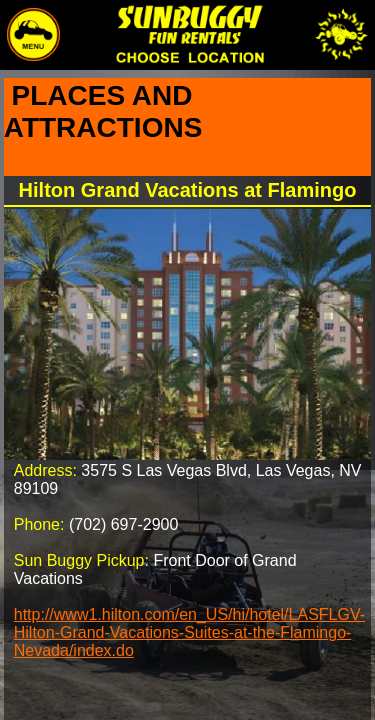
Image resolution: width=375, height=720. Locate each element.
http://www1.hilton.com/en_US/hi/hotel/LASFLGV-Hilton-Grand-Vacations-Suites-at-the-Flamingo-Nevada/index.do (189, 632)
